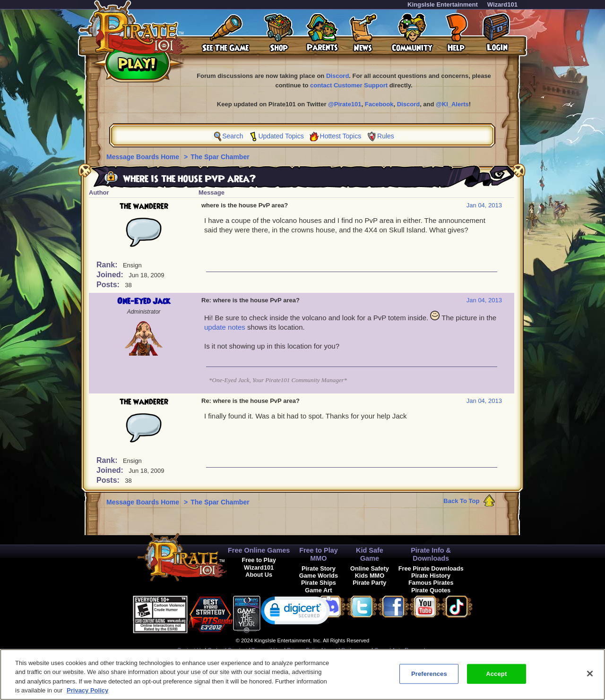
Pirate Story (319, 568)
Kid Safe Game (370, 554)
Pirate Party (369, 583)
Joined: (111, 275)
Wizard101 (502, 4)
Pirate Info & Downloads (431, 554)
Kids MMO (370, 576)
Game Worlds (319, 576)
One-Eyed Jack (144, 301)
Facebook (379, 104)
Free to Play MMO (319, 554)
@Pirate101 (345, 104)
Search (233, 136)
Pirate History (431, 576)
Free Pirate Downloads (431, 568)
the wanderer (144, 206)
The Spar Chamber (220, 157)
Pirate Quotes (431, 590)
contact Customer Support (349, 85)
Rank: (108, 265)
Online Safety (370, 568)
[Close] (590, 674)
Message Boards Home (144, 157)
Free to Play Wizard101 (259, 563)
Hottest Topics (341, 136)
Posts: (109, 285)
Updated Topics (281, 136)
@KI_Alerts (452, 104)
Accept (496, 674)
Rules (386, 136)
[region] (302, 674)
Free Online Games (259, 550)
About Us (259, 575)
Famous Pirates (431, 583)
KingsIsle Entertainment (443, 4)
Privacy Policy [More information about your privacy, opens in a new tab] (87, 690)
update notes (225, 327)
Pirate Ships (319, 583)
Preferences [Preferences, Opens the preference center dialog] (429, 674)
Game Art (318, 590)
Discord (337, 76)
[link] (296, 612)
